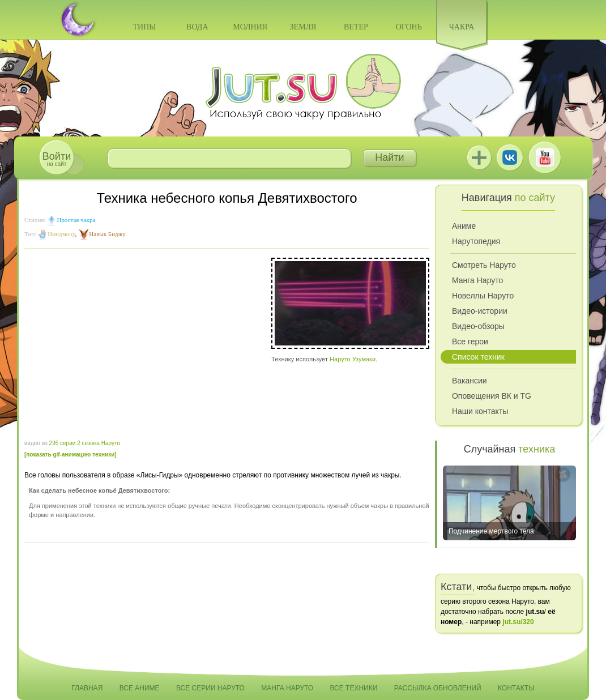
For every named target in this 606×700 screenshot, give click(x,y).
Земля (303, 27)
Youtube (545, 157)
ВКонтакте (510, 157)
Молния (250, 27)
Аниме (464, 226)
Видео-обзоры (478, 326)
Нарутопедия (476, 241)
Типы (144, 27)
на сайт (57, 159)
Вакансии (470, 381)
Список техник (478, 357)
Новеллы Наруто (483, 296)
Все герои (470, 342)
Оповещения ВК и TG (492, 396)
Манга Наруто (477, 280)
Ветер (356, 27)
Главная (87, 688)
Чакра (462, 27)
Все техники (353, 688)
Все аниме (140, 688)
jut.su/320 (518, 622)
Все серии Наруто (210, 688)
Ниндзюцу (61, 234)
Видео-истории (480, 311)
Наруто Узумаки (353, 359)
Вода (197, 27)
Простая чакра (76, 220)
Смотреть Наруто (484, 265)
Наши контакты (480, 411)
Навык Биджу (107, 234)
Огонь (409, 27)
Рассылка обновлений (438, 688)
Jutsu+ (479, 157)
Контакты (516, 688)
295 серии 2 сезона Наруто (85, 443)
